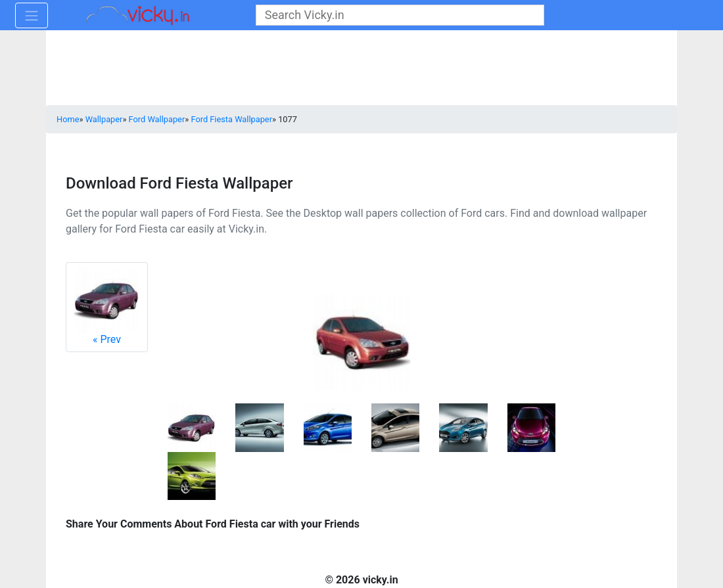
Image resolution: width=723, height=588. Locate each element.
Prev (107, 307)
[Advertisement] (361, 69)
